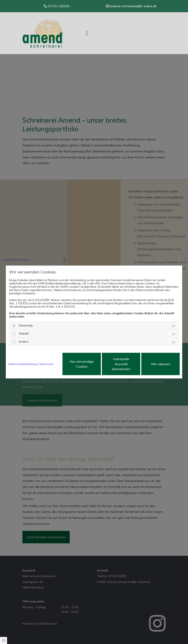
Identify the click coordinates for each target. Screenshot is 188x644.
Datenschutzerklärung (23, 364)
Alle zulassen (161, 364)
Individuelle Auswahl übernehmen (121, 364)
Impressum (46, 364)
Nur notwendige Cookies (82, 364)
